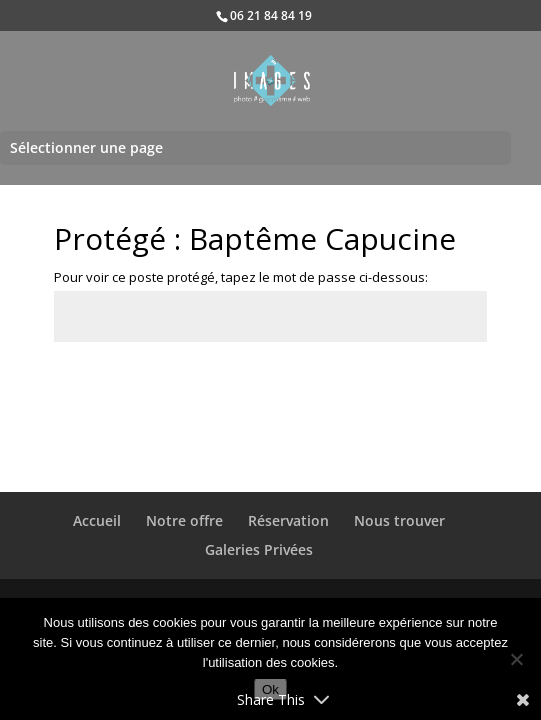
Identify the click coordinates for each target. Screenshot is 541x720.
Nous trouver (399, 520)
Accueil (97, 520)
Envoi (439, 387)
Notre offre (184, 520)
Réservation (288, 520)
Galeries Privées (259, 549)
